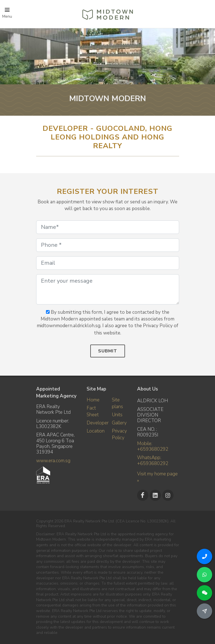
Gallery (119, 423)
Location (96, 431)
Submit (108, 351)
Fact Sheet (93, 411)
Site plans (117, 403)
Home (93, 400)
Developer (98, 423)
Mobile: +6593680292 (153, 446)
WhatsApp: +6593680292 (153, 460)
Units (117, 415)
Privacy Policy (119, 434)
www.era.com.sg (53, 461)
